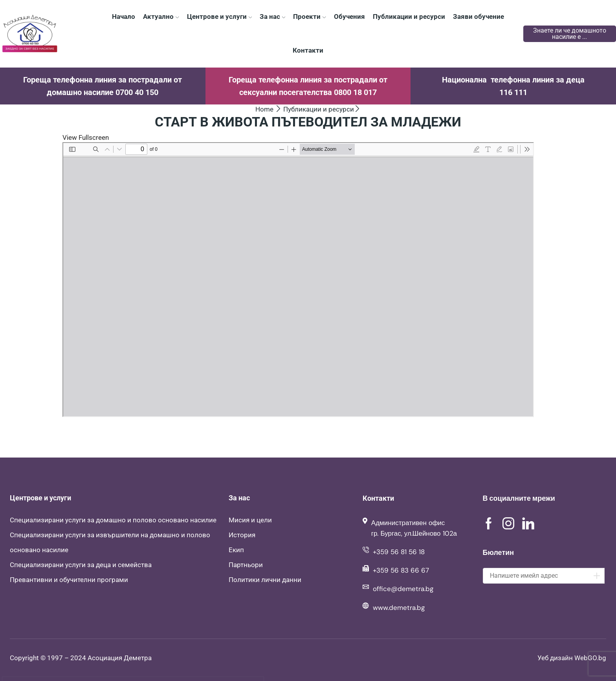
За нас (272, 16)
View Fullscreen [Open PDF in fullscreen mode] (86, 137)
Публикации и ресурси (409, 16)
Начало (124, 16)
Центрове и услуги (219, 16)
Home (264, 109)
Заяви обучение (478, 16)
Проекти (309, 16)
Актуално (161, 16)
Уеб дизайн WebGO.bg (572, 658)
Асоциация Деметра (120, 658)
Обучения (349, 16)
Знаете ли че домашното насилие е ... (570, 34)
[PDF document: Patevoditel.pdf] (298, 280)
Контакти (308, 50)
